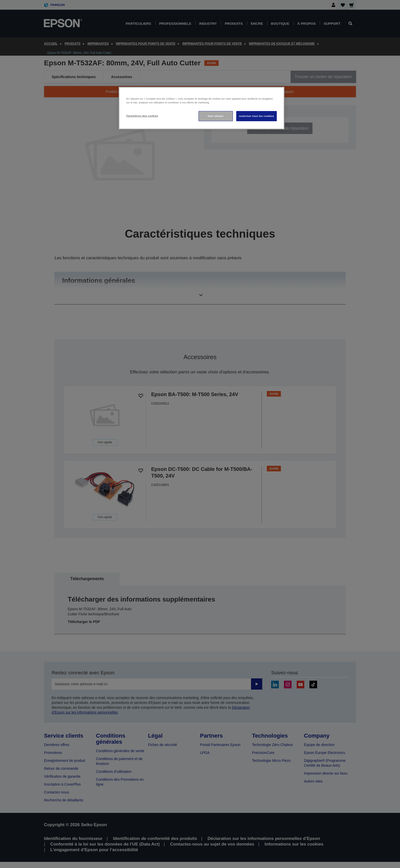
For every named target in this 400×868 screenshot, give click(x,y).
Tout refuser (215, 116)
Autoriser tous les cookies (257, 116)
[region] (202, 108)
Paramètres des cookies (142, 116)
